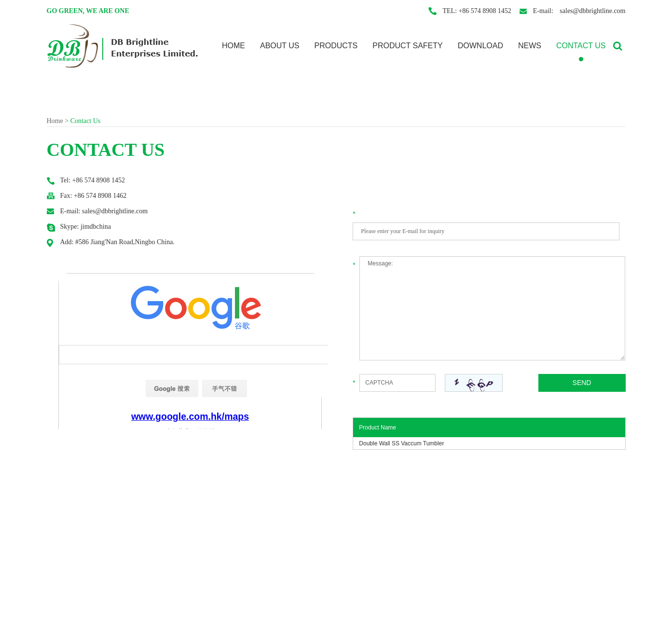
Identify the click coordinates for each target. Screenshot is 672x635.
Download (480, 46)
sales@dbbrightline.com (592, 11)
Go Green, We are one (88, 11)
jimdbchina (96, 227)
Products (336, 46)
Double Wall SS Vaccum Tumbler (401, 443)
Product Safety (408, 46)
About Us (280, 46)
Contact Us (581, 46)
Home (233, 46)
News (530, 46)
